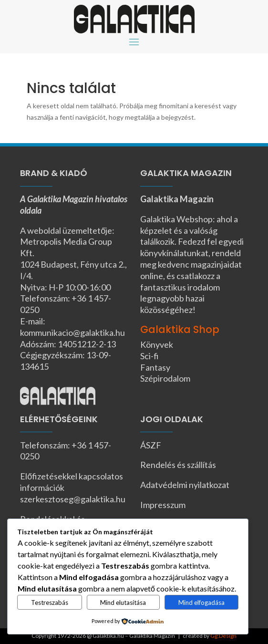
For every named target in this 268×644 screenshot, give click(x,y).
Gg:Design (223, 636)
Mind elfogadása (201, 602)
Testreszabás (50, 602)
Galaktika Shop (180, 329)
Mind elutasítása (123, 602)
